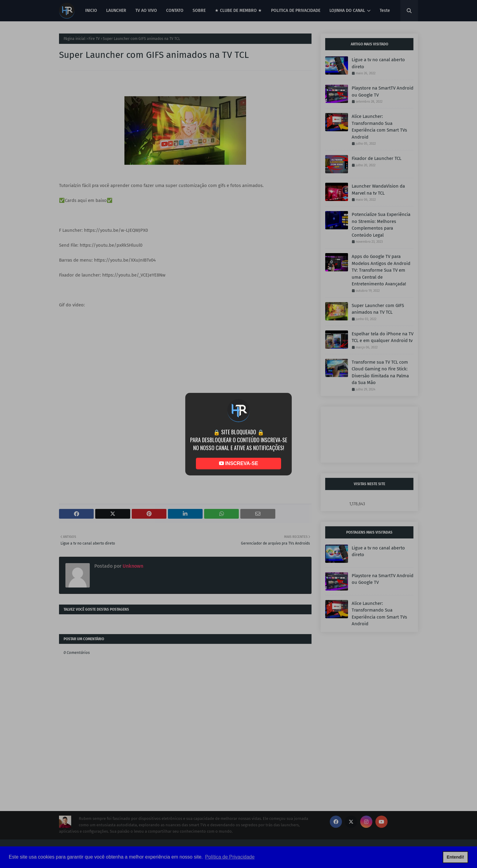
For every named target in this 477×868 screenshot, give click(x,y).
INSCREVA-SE (239, 463)
